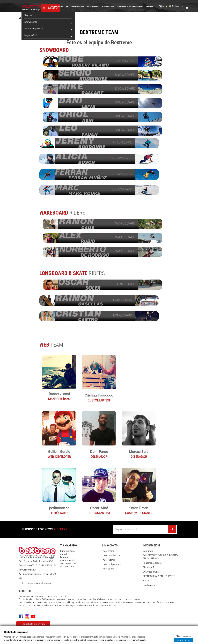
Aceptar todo (183, 640)
